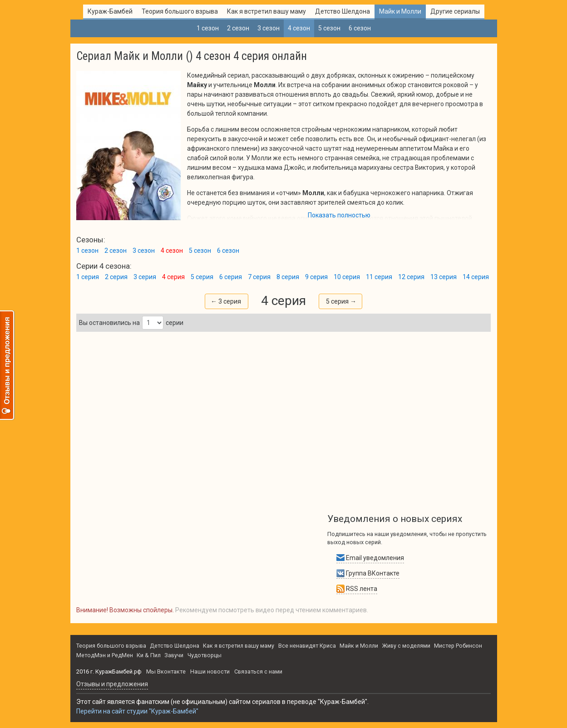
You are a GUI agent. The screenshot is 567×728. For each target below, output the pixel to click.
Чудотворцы (205, 655)
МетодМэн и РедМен (105, 655)
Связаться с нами (258, 671)
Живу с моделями (406, 646)
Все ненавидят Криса (307, 646)
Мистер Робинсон (458, 646)
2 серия (116, 277)
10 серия (347, 277)
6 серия (231, 277)
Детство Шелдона (343, 11)
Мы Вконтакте (166, 671)
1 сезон (208, 28)
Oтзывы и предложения (112, 684)
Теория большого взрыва (180, 11)
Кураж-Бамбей (110, 11)
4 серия (173, 277)
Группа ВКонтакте (368, 573)
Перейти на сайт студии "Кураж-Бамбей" (137, 711)
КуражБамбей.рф (118, 671)
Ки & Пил (149, 655)
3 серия (145, 277)
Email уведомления (370, 558)
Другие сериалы (455, 11)
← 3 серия (226, 301)
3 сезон (269, 28)
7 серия (259, 277)
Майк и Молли (400, 11)
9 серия (316, 277)
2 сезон (238, 28)
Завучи (174, 655)
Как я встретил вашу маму (266, 11)
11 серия (379, 277)
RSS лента (357, 589)
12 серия (411, 277)
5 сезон (329, 28)
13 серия (444, 277)
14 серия (476, 277)
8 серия (288, 277)
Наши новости (210, 671)
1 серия (88, 277)
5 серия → (341, 301)
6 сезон (360, 28)
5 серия (202, 277)
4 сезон (299, 28)
